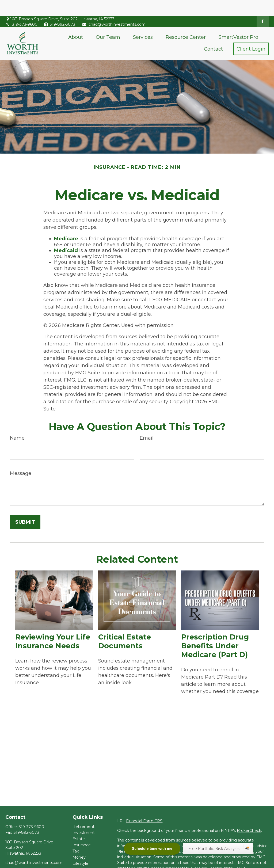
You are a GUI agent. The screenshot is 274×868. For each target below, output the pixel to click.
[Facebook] (263, 5)
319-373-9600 (21, 8)
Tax (76, 835)
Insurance (82, 829)
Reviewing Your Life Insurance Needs (53, 625)
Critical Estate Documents (125, 625)
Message (21, 457)
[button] (76, 21)
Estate (79, 823)
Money (79, 841)
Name (17, 422)
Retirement (83, 810)
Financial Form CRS (144, 805)
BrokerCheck (249, 814)
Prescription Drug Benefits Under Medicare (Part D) (215, 630)
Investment (84, 817)
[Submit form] (25, 506)
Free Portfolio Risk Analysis (214, 848)
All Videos (81, 860)
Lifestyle (80, 847)
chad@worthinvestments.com (114, 8)
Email (147, 422)
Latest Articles (86, 854)
